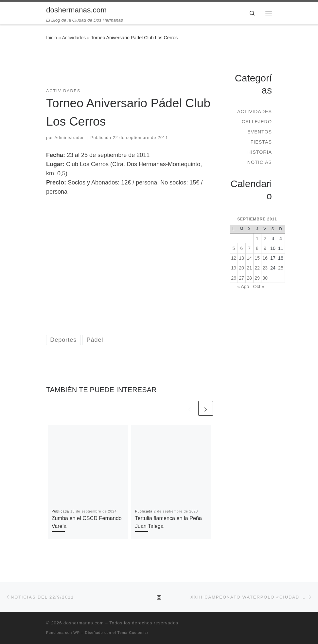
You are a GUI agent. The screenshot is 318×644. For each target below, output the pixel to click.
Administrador (69, 138)
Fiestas (261, 142)
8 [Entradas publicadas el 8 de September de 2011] (257, 248)
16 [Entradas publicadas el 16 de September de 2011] (265, 258)
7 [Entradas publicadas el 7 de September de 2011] (249, 248)
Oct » (258, 287)
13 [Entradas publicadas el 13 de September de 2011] (241, 258)
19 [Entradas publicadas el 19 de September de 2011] (234, 268)
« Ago (243, 287)
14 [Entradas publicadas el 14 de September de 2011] (249, 258)
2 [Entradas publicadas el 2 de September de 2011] (265, 238)
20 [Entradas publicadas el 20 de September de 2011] (241, 268)
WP (77, 633)
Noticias (260, 162)
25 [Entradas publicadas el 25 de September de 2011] (281, 268)
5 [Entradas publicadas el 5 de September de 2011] (234, 248)
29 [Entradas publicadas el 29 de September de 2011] (257, 278)
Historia (260, 152)
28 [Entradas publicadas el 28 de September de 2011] (249, 278)
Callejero (257, 122)
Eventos (260, 132)
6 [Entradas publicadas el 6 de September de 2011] (241, 248)
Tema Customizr (133, 633)
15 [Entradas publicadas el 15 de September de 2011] (257, 258)
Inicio (52, 38)
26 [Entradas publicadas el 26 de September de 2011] (234, 278)
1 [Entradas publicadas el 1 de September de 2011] (257, 238)
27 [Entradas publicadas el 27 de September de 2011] (241, 278)
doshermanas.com (84, 623)
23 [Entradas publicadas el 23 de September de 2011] (265, 268)
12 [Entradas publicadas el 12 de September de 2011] (234, 258)
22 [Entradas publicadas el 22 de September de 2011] (257, 268)
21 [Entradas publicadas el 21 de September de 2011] (249, 268)
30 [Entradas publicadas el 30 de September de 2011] (265, 278)
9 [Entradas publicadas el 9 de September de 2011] (265, 248)
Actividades (74, 38)
